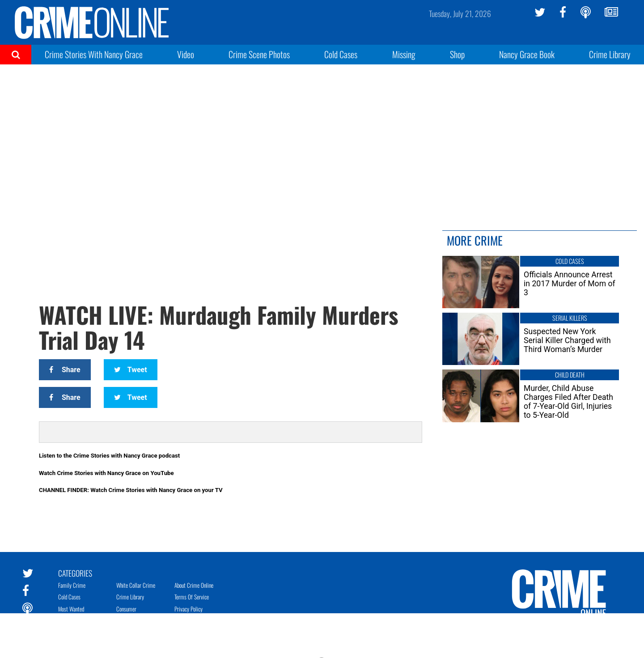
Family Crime (72, 585)
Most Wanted (71, 609)
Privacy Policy (189, 609)
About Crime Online (194, 585)
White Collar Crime (136, 585)
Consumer (126, 609)
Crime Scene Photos (259, 54)
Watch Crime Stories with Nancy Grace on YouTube (106, 473)
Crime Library (610, 54)
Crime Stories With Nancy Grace (94, 54)
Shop (457, 54)
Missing (404, 54)
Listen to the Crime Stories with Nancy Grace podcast (109, 456)
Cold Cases (341, 54)
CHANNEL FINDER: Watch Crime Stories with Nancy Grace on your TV (131, 490)
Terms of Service (192, 597)
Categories (75, 573)
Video (186, 54)
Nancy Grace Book (527, 54)
